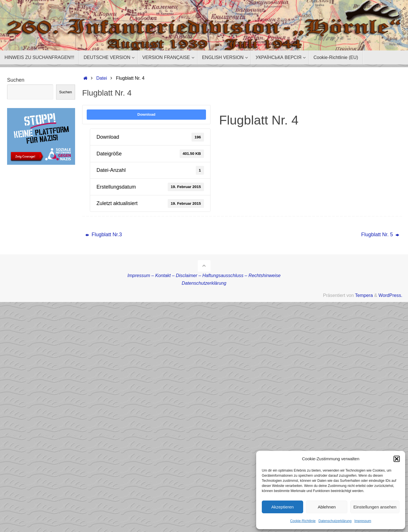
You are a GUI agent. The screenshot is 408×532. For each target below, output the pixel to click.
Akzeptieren (282, 507)
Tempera (364, 295)
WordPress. (390, 295)
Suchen (16, 80)
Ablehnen (327, 507)
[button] (397, 459)
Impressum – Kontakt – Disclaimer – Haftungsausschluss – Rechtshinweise (204, 275)
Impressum (363, 521)
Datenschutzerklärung (335, 521)
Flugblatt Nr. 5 (380, 235)
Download (146, 114)
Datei (102, 78)
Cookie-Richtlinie (303, 521)
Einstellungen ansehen (375, 507)
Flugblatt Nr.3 (104, 235)
